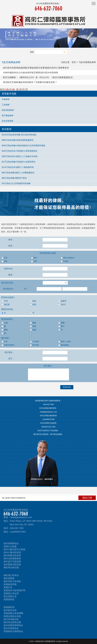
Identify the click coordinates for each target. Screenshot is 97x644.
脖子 (62, 326)
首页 (74, 62)
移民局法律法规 (11, 568)
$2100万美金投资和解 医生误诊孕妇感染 (19, 135)
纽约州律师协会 (11, 543)
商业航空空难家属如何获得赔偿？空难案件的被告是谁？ (30, 82)
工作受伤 (35, 342)
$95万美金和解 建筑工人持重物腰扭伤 (18, 173)
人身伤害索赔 (88, 224)
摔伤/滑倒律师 (8, 110)
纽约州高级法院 (11, 619)
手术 (5, 301)
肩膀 (33, 330)
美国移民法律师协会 (13, 631)
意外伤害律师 (8, 121)
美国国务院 (9, 599)
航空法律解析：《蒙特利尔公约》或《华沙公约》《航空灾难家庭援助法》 (39, 77)
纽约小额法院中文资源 (14, 549)
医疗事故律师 (8, 116)
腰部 (5, 330)
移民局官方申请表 (12, 581)
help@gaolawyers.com (21, 517)
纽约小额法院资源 (12, 552)
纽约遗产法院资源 (12, 562)
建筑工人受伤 (65, 342)
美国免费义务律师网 (13, 613)
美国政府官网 (10, 584)
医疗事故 (35, 345)
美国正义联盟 (10, 546)
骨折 (33, 301)
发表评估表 (67, 387)
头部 (5, 323)
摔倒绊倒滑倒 (8, 345)
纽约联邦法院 (10, 610)
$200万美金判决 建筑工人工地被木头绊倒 (20, 156)
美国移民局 (9, 607)
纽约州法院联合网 (12, 622)
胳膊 (62, 323)
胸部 (33, 323)
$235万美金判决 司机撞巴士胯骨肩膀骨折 (20, 151)
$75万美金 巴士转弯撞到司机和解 (16, 183)
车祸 (5, 342)
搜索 (65, 52)
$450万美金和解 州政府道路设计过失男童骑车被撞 (23, 146)
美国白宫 (8, 587)
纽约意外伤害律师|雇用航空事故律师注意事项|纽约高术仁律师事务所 (36, 68)
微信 (34, 258)
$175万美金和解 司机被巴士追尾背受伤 (19, 162)
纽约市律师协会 (11, 628)
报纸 (5, 261)
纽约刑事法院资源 (12, 555)
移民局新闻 (9, 578)
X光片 (62, 304)
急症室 (6, 304)
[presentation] (18, 390)
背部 (33, 326)
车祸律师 (6, 99)
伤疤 (33, 304)
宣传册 (65, 261)
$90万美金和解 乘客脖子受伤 (14, 178)
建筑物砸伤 (64, 345)
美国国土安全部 (11, 593)
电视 (34, 261)
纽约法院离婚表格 (12, 559)
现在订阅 (87, 498)
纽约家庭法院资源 (12, 565)
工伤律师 (6, 105)
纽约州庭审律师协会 (13, 625)
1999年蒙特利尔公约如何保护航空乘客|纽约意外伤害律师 (31, 73)
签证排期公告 (10, 596)
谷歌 (5, 258)
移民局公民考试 (11, 575)
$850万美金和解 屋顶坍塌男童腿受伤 (18, 140)
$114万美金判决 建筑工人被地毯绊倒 (18, 167)
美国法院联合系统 (12, 616)
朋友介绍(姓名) (68, 258)
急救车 (62, 301)
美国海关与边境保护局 (14, 590)
